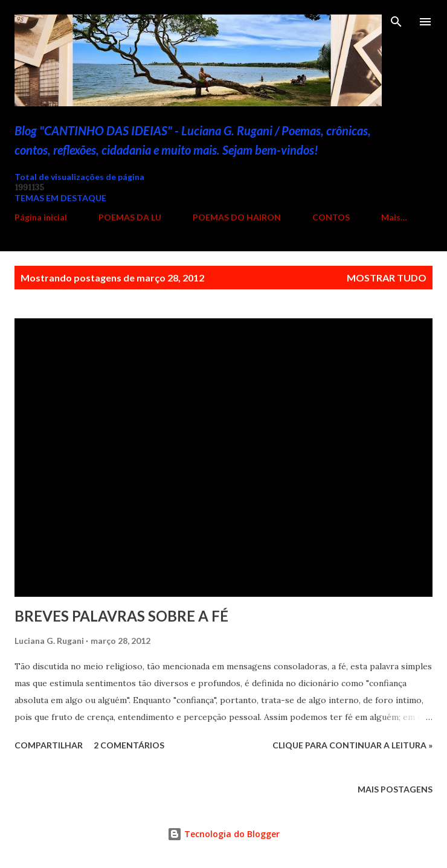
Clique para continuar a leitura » (352, 745)
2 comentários (129, 745)
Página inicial (41, 217)
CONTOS (331, 217)
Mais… (394, 217)
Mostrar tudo (387, 278)
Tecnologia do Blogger (224, 834)
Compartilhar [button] (49, 745)
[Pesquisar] (396, 22)
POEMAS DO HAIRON (237, 217)
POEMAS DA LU (130, 217)
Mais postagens (395, 789)
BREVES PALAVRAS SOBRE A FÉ (121, 616)
